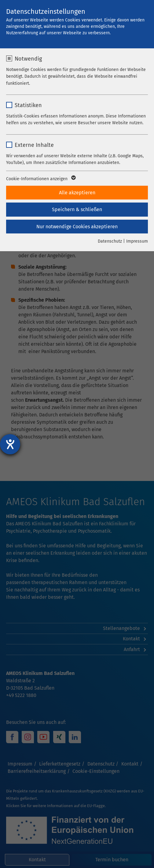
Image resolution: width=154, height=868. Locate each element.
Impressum (137, 241)
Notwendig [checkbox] (28, 59)
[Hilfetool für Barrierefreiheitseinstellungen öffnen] (10, 444)
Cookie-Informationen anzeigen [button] (40, 179)
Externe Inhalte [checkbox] (34, 145)
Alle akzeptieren (77, 193)
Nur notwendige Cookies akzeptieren (77, 227)
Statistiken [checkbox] (28, 105)
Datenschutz (110, 241)
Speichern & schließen (77, 209)
